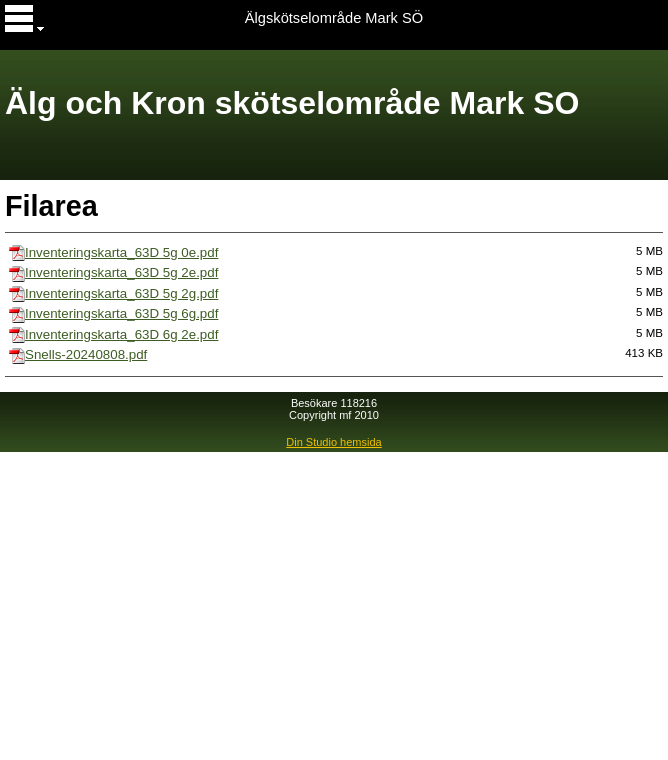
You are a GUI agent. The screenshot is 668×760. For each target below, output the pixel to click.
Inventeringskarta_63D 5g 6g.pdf (121, 313)
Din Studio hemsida (333, 442)
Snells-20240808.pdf (86, 354)
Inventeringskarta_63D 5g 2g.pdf (121, 293)
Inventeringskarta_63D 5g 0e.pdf (121, 252)
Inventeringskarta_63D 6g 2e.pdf (121, 334)
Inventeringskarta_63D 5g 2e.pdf (121, 272)
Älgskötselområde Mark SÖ (334, 18)
